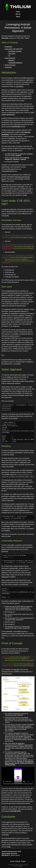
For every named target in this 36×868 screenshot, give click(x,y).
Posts (18, 12)
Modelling (11, 60)
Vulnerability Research (15, 63)
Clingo (9, 377)
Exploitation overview (15, 51)
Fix (9, 56)
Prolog (9, 847)
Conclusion (8, 67)
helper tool (5, 577)
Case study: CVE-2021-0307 (14, 49)
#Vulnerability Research (9, 854)
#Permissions (12, 851)
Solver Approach (10, 58)
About (18, 17)
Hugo (21, 866)
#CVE (19, 851)
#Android (5, 851)
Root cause (12, 54)
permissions (20, 86)
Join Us (18, 14)
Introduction (9, 47)
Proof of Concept (10, 65)
